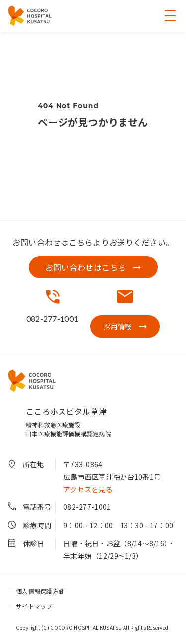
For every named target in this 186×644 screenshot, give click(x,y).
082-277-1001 (87, 507)
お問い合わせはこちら (86, 267)
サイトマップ (34, 606)
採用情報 (118, 326)
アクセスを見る (88, 489)
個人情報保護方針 (40, 591)
